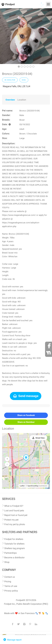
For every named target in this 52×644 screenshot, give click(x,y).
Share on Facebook (26, 415)
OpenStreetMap (33, 486)
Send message (26, 396)
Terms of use (11, 586)
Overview (10, 100)
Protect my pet (11, 520)
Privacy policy (11, 591)
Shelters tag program (15, 548)
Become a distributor (14, 558)
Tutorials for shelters (14, 544)
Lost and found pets (14, 511)
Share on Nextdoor (26, 422)
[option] (26, 36)
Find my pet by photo (15, 524)
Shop (7, 562)
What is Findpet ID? (14, 506)
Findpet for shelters (14, 539)
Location (22, 100)
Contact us (10, 577)
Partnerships (10, 553)
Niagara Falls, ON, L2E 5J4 (17, 86)
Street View (40, 438)
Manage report (12, 640)
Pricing (8, 581)
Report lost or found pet (16, 515)
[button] (24, 455)
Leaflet (22, 486)
